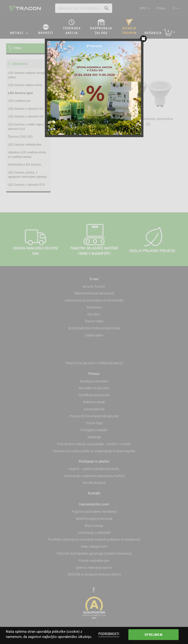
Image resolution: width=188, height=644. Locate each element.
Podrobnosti (109, 634)
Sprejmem (153, 635)
